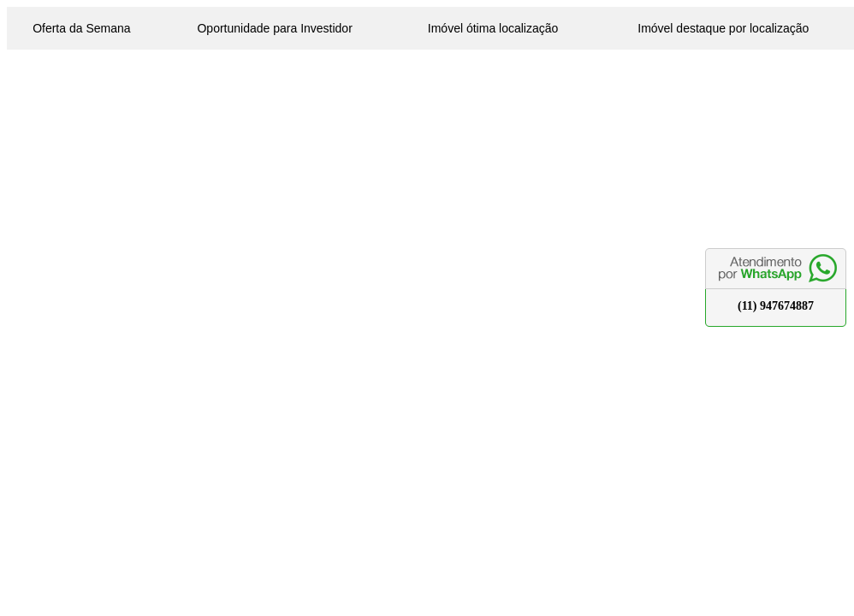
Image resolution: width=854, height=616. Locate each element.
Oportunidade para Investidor (274, 28)
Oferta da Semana (81, 28)
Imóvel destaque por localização (723, 28)
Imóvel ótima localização (493, 28)
